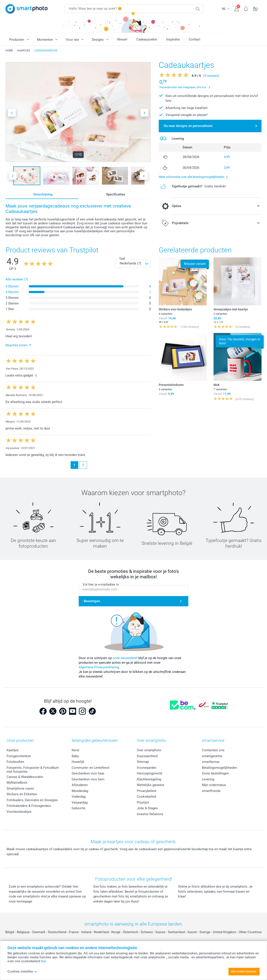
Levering (208, 779)
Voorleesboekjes (19, 812)
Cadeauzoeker (147, 39)
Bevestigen (92, 601)
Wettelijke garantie (150, 785)
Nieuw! (122, 39)
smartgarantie (212, 756)
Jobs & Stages (147, 808)
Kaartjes (13, 750)
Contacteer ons (213, 750)
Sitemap (143, 762)
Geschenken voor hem (88, 779)
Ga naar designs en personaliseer (188, 126)
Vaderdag (79, 797)
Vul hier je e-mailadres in (101, 584)
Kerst (76, 750)
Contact (195, 39)
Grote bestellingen (215, 773)
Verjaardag (80, 802)
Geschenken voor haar (88, 773)
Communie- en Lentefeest (91, 768)
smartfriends (211, 791)
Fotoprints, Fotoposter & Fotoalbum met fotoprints (33, 770)
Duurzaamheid (147, 756)
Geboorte (78, 808)
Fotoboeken (15, 762)
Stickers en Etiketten (22, 794)
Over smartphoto (149, 750)
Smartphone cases (20, 788)
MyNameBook (17, 783)
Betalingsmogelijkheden (219, 768)
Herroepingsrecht (150, 773)
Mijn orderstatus (214, 785)
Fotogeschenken (19, 756)
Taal (122, 259)
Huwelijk (78, 762)
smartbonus (211, 762)
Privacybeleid (146, 791)
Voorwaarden (147, 768)
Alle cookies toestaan (244, 971)
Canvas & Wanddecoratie (25, 777)
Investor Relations (150, 814)
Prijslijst (143, 802)
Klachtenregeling (149, 779)
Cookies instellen (22, 971)
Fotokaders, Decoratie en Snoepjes (32, 800)
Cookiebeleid (146, 797)
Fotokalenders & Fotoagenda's (29, 806)
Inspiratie (173, 39)
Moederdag (80, 791)
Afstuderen (80, 785)
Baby (75, 756)
